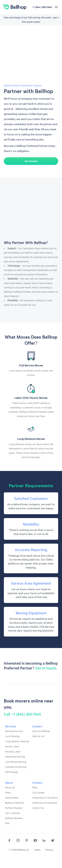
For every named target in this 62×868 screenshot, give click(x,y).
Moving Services (14, 731)
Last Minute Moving (16, 762)
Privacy (49, 850)
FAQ (7, 823)
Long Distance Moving (17, 741)
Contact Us (38, 808)
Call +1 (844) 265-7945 (22, 714)
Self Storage (12, 772)
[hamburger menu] (56, 7)
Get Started (31, 161)
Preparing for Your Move (45, 798)
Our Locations (13, 813)
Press (8, 792)
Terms (37, 850)
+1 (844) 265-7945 (42, 7)
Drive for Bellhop (41, 731)
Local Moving (12, 736)
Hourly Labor (12, 746)
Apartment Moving (15, 757)
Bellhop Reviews (14, 818)
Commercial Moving (16, 767)
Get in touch (46, 668)
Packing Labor (13, 751)
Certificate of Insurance (45, 803)
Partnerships (12, 798)
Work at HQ (38, 736)
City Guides (38, 792)
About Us (10, 787)
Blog (35, 787)
